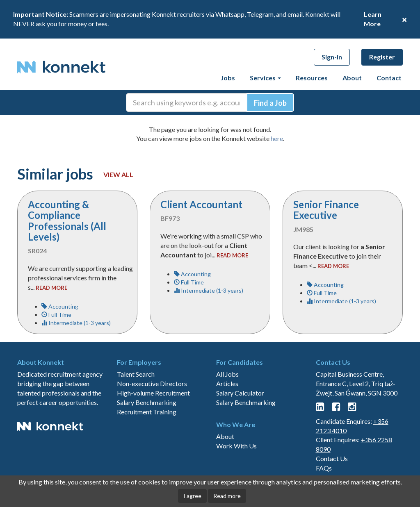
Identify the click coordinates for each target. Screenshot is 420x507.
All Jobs (227, 374)
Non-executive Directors (152, 383)
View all (118, 174)
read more (51, 288)
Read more (227, 496)
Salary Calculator (240, 393)
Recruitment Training (147, 412)
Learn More (373, 19)
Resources (312, 78)
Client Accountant (201, 204)
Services (265, 78)
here (277, 138)
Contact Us (332, 458)
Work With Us (236, 446)
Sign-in (332, 57)
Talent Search (136, 374)
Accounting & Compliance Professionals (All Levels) (67, 221)
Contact (389, 78)
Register (382, 57)
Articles (227, 383)
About (352, 78)
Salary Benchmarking (147, 402)
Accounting (60, 306)
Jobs (228, 78)
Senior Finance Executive (326, 210)
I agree (192, 496)
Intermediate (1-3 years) (76, 323)
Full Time (56, 315)
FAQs (324, 468)
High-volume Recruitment (153, 393)
